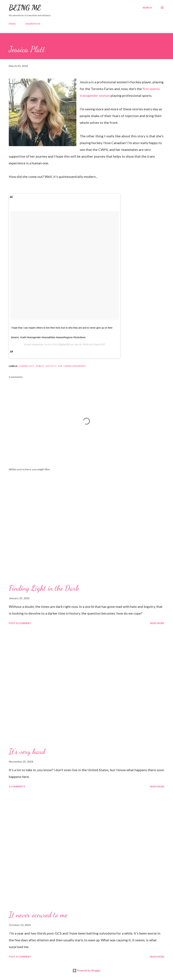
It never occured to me (38, 915)
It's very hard (27, 751)
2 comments (17, 786)
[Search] (147, 8)
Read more (157, 623)
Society (51, 366)
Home (12, 24)
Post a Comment (20, 623)
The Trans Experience (72, 366)
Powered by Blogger (86, 970)
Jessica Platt (50, 344)
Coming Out (27, 366)
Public (40, 366)
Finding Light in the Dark (44, 588)
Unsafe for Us (33, 24)
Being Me (25, 8)
